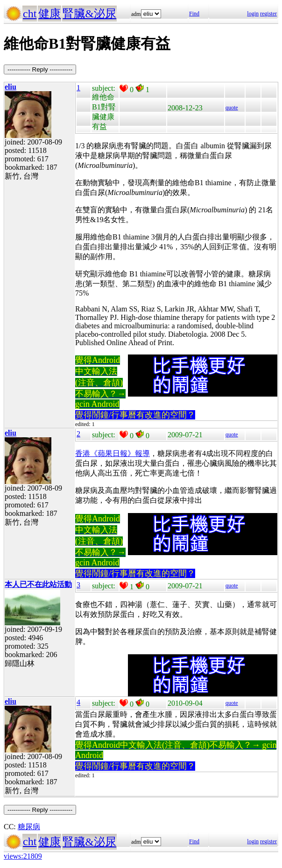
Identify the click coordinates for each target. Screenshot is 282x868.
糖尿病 (29, 827)
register (268, 14)
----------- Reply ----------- (40, 69)
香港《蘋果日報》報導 (113, 453)
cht (30, 14)
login (253, 14)
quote (232, 108)
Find (194, 14)
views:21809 (23, 856)
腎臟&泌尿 (89, 14)
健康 (49, 14)
